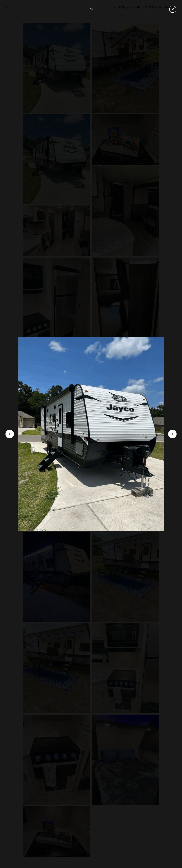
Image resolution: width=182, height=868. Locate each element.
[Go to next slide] (172, 434)
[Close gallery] (173, 9)
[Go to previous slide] (10, 434)
